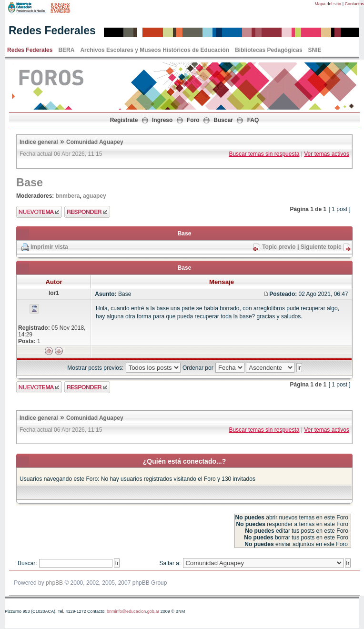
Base (30, 183)
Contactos (354, 4)
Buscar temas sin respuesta (264, 154)
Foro (193, 120)
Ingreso (162, 120)
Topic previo (279, 247)
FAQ (253, 120)
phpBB (54, 583)
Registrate (124, 120)
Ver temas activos (327, 154)
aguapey (95, 196)
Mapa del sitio (328, 4)
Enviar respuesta (87, 212)
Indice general (39, 142)
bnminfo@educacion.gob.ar (133, 611)
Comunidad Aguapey (95, 142)
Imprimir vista (49, 247)
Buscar (223, 120)
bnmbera (68, 196)
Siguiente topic (321, 247)
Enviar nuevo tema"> (39, 212)
